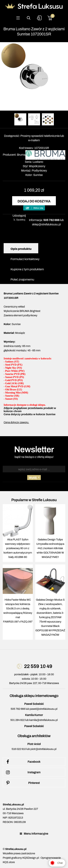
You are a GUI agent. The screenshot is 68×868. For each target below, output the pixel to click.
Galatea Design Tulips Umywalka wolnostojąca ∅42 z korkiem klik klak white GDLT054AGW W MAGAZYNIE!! (50, 548)
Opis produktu (21, 249)
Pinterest (22, 783)
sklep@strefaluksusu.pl (46, 224)
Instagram (23, 772)
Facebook (23, 762)
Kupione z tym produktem (27, 269)
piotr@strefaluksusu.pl (43, 749)
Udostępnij (19, 216)
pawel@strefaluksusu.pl (44, 709)
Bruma (21, 155)
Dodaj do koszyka (34, 201)
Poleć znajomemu (22, 280)
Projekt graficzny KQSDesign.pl (21, 858)
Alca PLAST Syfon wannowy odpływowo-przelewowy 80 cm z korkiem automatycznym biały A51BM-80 (18, 548)
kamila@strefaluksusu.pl (43, 720)
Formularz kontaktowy (25, 259)
